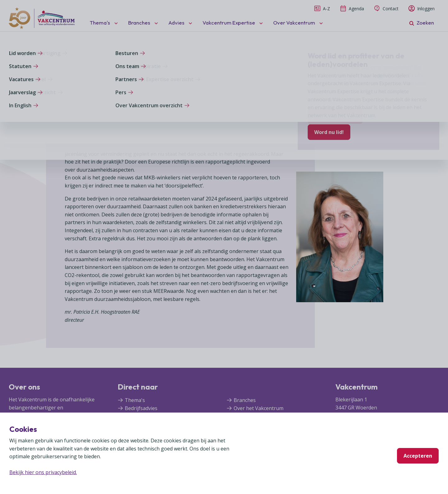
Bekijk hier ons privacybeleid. (43, 472)
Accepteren (418, 456)
